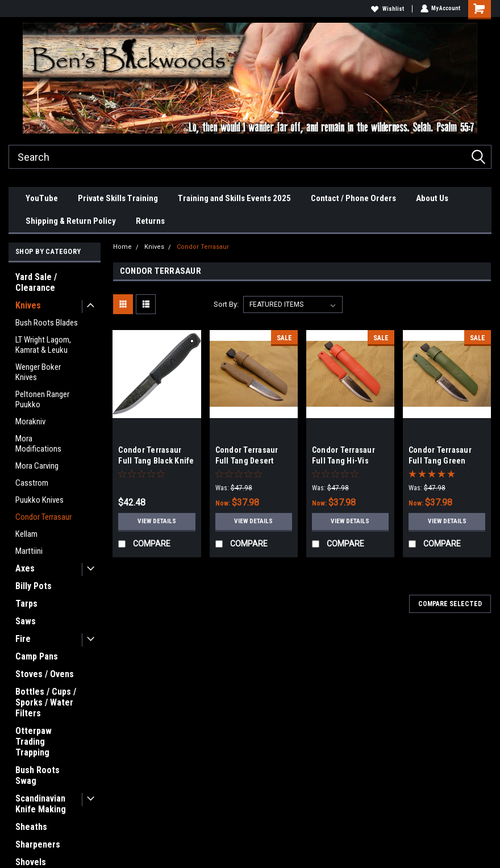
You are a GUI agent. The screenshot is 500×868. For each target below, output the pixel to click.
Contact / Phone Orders (353, 198)
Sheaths (31, 827)
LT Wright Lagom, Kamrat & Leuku (43, 345)
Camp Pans (37, 656)
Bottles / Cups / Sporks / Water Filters (46, 702)
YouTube (42, 198)
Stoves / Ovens (45, 674)
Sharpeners (38, 844)
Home (122, 247)
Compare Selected (450, 604)
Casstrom (32, 483)
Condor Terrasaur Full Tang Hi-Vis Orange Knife (343, 461)
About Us (432, 198)
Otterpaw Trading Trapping (34, 742)
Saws (26, 621)
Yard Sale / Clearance (36, 282)
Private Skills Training (118, 198)
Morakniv (30, 422)
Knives (28, 305)
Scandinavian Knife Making (41, 804)
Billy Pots (34, 586)
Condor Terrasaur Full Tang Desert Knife (247, 461)
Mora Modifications (38, 444)
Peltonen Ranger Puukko (42, 399)
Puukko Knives (39, 500)
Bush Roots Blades (47, 323)
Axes (25, 568)
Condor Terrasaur (43, 517)
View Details (157, 521)
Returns (150, 221)
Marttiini (29, 551)
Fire (23, 639)
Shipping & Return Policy (71, 221)
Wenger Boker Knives (38, 372)
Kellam (26, 534)
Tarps (26, 604)
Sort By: (226, 304)
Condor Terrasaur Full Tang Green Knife (440, 461)
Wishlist (387, 9)
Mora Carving (37, 466)
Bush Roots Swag (37, 775)
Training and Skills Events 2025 (234, 198)
